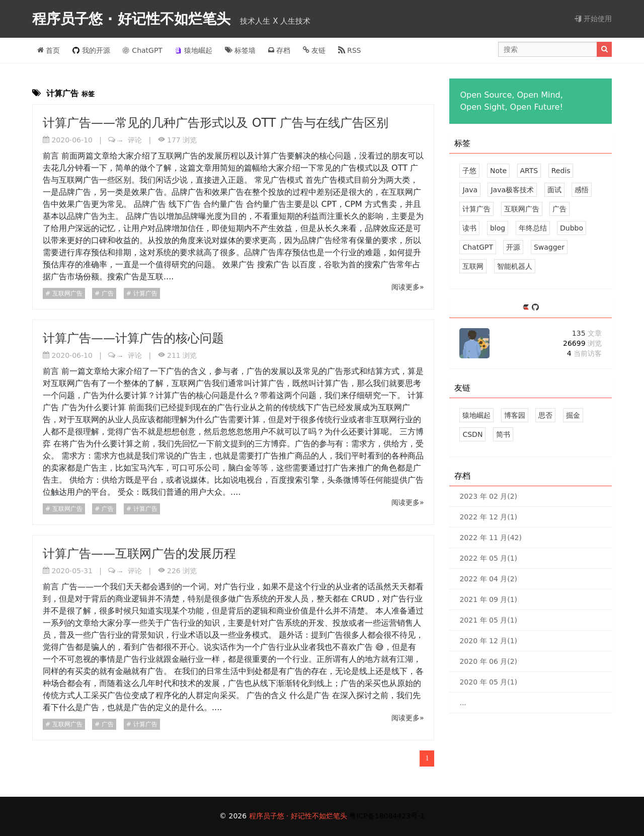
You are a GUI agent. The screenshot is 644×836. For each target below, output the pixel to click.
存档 (279, 50)
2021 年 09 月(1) (488, 599)
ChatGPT (142, 50)
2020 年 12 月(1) (488, 641)
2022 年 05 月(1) (488, 558)
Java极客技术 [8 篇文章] (512, 190)
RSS (350, 50)
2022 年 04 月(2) (488, 579)
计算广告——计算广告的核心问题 (133, 338)
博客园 (515, 415)
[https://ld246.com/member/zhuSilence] (527, 308)
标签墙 (240, 50)
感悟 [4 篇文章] (582, 190)
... (463, 703)
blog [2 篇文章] (498, 228)
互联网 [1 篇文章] (473, 266)
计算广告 (144, 293)
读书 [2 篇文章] (469, 228)
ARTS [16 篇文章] (529, 171)
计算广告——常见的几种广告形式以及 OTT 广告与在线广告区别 (216, 123)
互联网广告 (66, 293)
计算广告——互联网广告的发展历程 (139, 554)
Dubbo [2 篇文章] (572, 228)
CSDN (472, 434)
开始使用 (593, 19)
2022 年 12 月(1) (488, 517)
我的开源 (91, 50)
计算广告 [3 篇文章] (476, 209)
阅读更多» (408, 287)
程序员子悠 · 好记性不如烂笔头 (134, 19)
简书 (503, 434)
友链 (314, 50)
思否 (545, 415)
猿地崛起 (193, 50)
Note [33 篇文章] (498, 171)
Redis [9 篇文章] (561, 171)
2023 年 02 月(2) (488, 496)
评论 (130, 140)
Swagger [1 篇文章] (549, 247)
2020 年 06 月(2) (488, 661)
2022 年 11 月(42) (491, 538)
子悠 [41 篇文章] (469, 171)
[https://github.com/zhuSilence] (535, 308)
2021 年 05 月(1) (488, 620)
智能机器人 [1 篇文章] (515, 266)
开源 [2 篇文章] (513, 247)
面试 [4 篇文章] (554, 190)
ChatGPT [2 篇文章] (478, 247)
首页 (49, 50)
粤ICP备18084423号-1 (387, 816)
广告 (107, 293)
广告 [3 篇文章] (559, 209)
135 (587, 333)
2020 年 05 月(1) (488, 682)
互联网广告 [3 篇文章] (522, 209)
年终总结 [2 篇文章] (533, 228)
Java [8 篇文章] (470, 190)
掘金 (573, 415)
